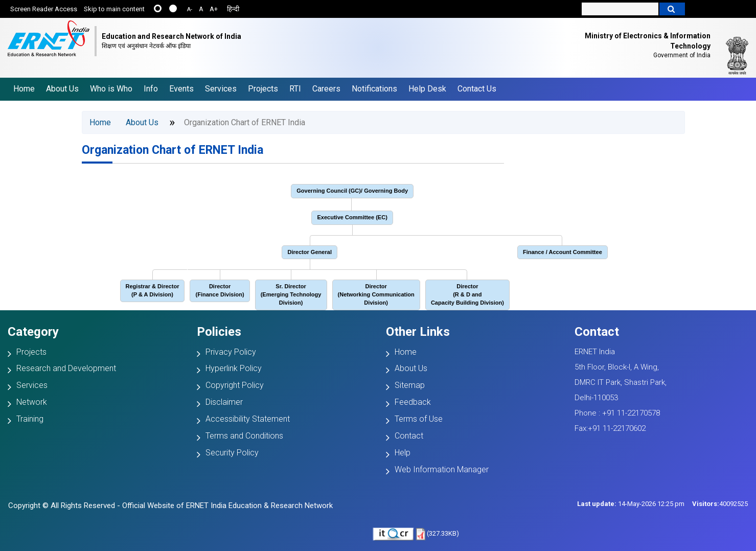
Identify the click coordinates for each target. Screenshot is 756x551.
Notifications (374, 89)
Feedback (413, 402)
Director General (310, 252)
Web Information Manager (442, 469)
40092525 (720, 504)
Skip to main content (114, 9)
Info (151, 89)
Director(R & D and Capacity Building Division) (467, 294)
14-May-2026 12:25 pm (631, 504)
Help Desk (427, 89)
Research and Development (66, 368)
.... (173, 8)
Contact (409, 436)
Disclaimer (224, 402)
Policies (219, 332)
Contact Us (477, 89)
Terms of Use (419, 419)
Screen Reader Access (44, 9)
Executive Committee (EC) (352, 217)
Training (30, 419)
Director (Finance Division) (220, 290)
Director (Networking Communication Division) (376, 294)
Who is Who (111, 89)
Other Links (418, 332)
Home (24, 89)
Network (32, 402)
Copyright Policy (235, 385)
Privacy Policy (231, 352)
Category (33, 332)
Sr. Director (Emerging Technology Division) (291, 294)
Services (221, 89)
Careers (326, 89)
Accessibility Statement (248, 419)
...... (158, 8)
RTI (295, 89)
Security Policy (232, 453)
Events (181, 89)
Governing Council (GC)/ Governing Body (352, 191)
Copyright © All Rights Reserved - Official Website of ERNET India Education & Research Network (170, 506)
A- (190, 9)
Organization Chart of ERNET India (173, 150)
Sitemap (410, 385)
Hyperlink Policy (234, 368)
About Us (62, 89)
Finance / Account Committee (563, 252)
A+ (214, 9)
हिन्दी (233, 9)
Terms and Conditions (244, 436)
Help (403, 453)
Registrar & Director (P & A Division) (153, 290)
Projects (263, 89)
